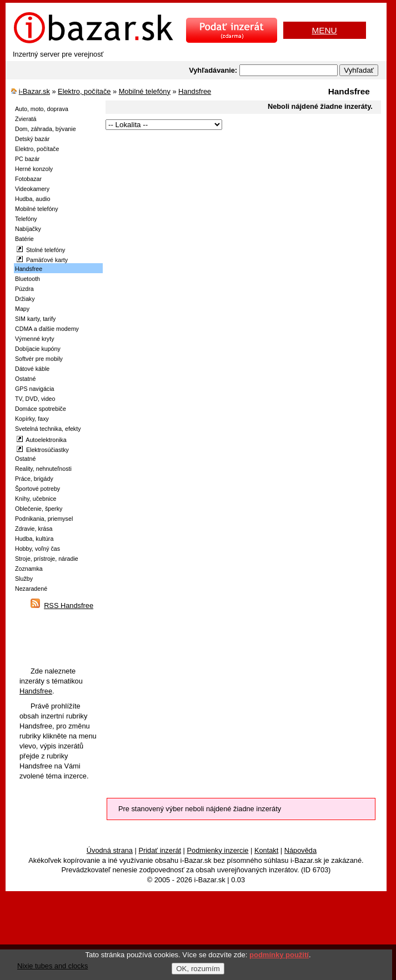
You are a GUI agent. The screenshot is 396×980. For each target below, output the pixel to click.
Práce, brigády (34, 479)
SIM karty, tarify (35, 319)
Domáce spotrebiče (41, 409)
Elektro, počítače (84, 91)
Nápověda (300, 850)
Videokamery (32, 189)
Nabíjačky (28, 229)
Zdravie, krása (34, 529)
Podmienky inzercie (218, 850)
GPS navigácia (35, 389)
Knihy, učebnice (36, 499)
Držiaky (25, 299)
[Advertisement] (231, 210)
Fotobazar (28, 179)
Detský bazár (32, 139)
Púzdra (24, 289)
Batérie (24, 239)
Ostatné (25, 379)
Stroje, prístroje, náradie (47, 559)
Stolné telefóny (41, 250)
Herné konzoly (34, 169)
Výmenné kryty (34, 339)
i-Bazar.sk (34, 91)
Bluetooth (27, 279)
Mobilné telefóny (145, 91)
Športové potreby (37, 489)
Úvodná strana (110, 850)
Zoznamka (29, 569)
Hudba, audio (32, 199)
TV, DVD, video (35, 399)
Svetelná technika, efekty (48, 429)
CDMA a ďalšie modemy (47, 329)
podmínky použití (279, 955)
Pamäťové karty (42, 260)
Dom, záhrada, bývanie (46, 129)
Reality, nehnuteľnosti (43, 469)
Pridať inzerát (160, 850)
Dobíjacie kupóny (38, 349)
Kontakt (266, 850)
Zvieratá (26, 119)
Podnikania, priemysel (44, 519)
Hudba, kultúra (34, 539)
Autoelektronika (42, 439)
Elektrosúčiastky (43, 449)
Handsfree (195, 91)
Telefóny (26, 219)
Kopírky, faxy (32, 419)
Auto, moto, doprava (42, 109)
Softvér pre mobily (39, 359)
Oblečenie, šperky (39, 509)
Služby (24, 579)
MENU (324, 30)
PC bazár (27, 159)
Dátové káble (32, 369)
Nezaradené (31, 589)
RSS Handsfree (69, 605)
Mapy (22, 309)
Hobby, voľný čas (37, 549)
